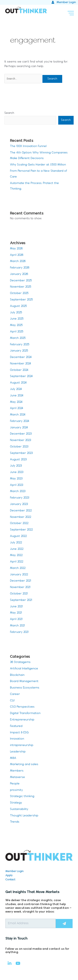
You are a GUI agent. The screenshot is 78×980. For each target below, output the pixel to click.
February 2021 (19, 632)
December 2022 (21, 511)
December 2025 (21, 281)
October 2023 (19, 447)
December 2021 (20, 581)
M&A (13, 758)
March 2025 (18, 338)
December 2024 (21, 357)
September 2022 (21, 530)
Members (17, 771)
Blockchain (17, 675)
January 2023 (19, 504)
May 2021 (16, 613)
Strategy (16, 803)
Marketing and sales (24, 764)
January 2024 (19, 428)
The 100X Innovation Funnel (28, 146)
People (15, 784)
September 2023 (21, 453)
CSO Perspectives (22, 707)
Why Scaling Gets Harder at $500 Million (38, 165)
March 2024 (18, 415)
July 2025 (16, 313)
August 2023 (18, 460)
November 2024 (21, 364)
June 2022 (17, 549)
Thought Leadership (24, 816)
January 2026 (19, 274)
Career (15, 694)
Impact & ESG (19, 733)
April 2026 (17, 255)
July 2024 (16, 389)
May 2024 (16, 402)
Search (9, 113)
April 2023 (17, 485)
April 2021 (16, 619)
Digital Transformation (25, 713)
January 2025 (19, 351)
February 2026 (20, 268)
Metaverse (17, 777)
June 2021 (16, 607)
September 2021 (21, 600)
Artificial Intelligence (24, 669)
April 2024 (17, 408)
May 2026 (16, 249)
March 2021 (17, 626)
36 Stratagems (20, 662)
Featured (16, 726)
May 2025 (16, 325)
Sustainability (19, 809)
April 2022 (17, 562)
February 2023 (20, 498)
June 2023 (17, 472)
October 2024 (19, 370)
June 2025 (17, 319)
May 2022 (16, 555)
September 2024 (21, 376)
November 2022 (21, 517)
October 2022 (19, 523)
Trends (15, 822)
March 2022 (18, 568)
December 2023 (21, 434)
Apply (9, 875)
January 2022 (19, 575)
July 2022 (16, 543)
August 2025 (18, 306)
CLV (12, 701)
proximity (16, 790)
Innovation (17, 739)
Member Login (14, 871)
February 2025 (20, 345)
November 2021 (20, 587)
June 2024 (17, 396)
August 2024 (18, 383)
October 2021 (19, 594)
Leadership (18, 752)
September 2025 (21, 300)
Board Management (24, 681)
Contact (10, 880)
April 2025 (17, 332)
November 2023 (20, 440)
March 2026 (18, 261)
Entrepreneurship (22, 720)
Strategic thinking (22, 796)
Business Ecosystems (25, 688)
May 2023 (16, 479)
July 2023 (16, 466)
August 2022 (18, 536)
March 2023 (18, 491)
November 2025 (21, 287)
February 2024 (20, 421)
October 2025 (19, 293)
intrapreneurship (22, 745)
